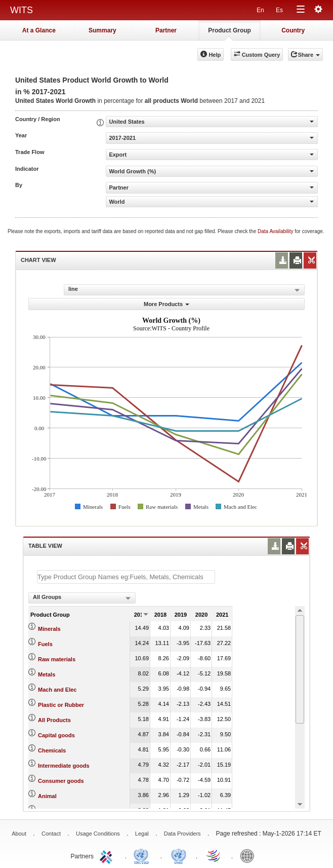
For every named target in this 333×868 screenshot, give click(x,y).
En (260, 10)
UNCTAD (143, 855)
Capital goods (56, 735)
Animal (47, 796)
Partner (166, 30)
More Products (166, 304)
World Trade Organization (214, 855)
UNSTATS (179, 855)
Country (293, 30)
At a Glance (39, 30)
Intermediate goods (64, 766)
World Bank (249, 855)
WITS (22, 10)
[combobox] (82, 598)
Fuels (45, 644)
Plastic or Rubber (61, 705)
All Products (54, 720)
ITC (108, 855)
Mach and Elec (57, 690)
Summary (102, 30)
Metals (47, 674)
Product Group (230, 30)
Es (279, 10)
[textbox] (126, 577)
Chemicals (52, 750)
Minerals (49, 629)
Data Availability (276, 231)
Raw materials (57, 659)
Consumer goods (61, 781)
